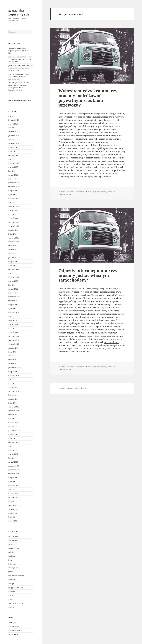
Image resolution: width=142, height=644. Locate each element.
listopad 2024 (13, 179)
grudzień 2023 (14, 222)
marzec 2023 (13, 246)
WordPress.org (14, 634)
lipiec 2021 (12, 309)
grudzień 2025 (14, 136)
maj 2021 (12, 316)
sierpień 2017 (13, 434)
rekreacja (12, 580)
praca (11, 572)
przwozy (104, 192)
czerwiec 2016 (14, 486)
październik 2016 (15, 470)
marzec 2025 (13, 167)
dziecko (11, 552)
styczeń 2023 (13, 250)
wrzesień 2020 (14, 344)
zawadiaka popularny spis (19, 12)
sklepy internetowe (16, 588)
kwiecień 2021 (14, 320)
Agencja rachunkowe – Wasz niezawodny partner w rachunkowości (19, 77)
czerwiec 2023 (14, 238)
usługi (11, 599)
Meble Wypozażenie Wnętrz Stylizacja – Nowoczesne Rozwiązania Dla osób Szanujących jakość (19, 86)
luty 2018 (12, 419)
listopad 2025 (13, 140)
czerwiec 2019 (14, 376)
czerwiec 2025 (14, 155)
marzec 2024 (13, 210)
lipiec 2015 (12, 517)
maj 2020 (12, 356)
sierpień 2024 (13, 191)
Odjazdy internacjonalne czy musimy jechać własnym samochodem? (88, 275)
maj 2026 (12, 116)
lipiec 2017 (12, 438)
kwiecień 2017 (14, 450)
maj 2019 (12, 379)
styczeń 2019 (13, 387)
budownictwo (14, 548)
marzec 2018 (13, 415)
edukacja (12, 556)
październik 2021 (15, 297)
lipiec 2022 (12, 265)
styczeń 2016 (13, 493)
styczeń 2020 (13, 364)
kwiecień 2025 (14, 163)
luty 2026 (12, 128)
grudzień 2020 (14, 336)
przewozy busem (94, 192)
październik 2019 (15, 368)
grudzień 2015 (14, 497)
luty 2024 (12, 214)
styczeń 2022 (13, 289)
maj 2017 (12, 446)
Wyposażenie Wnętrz (16, 603)
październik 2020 (15, 340)
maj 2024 (12, 202)
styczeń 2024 (13, 218)
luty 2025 (12, 171)
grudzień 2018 (14, 391)
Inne (10, 560)
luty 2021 (12, 328)
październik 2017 (15, 430)
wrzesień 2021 (14, 301)
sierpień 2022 (13, 262)
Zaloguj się (12, 623)
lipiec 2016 (12, 482)
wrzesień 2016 (14, 474)
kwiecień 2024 (14, 206)
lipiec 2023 (12, 234)
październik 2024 (15, 183)
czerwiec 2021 (14, 313)
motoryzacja (13, 568)
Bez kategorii (13, 540)
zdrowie (11, 607)
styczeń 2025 (13, 175)
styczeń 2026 (13, 132)
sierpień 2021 (13, 305)
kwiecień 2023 (14, 242)
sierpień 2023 (13, 230)
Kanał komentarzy (15, 630)
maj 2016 (12, 490)
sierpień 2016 (13, 478)
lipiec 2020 (12, 352)
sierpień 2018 (13, 399)
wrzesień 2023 (14, 226)
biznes (11, 544)
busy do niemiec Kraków (70, 170)
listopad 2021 (13, 293)
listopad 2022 (13, 254)
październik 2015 (15, 505)
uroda (11, 595)
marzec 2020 (13, 360)
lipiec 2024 (12, 195)
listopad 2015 (13, 501)
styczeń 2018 (13, 423)
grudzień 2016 (14, 466)
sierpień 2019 (13, 372)
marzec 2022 (13, 281)
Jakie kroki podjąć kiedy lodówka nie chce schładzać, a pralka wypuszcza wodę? (21, 68)
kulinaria (12, 564)
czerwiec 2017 (14, 442)
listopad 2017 (13, 427)
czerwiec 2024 (14, 199)
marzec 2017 (13, 454)
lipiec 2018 (12, 403)
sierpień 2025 (13, 147)
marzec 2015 (13, 521)
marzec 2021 (13, 324)
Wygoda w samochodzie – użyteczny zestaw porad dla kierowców (19, 51)
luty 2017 (12, 458)
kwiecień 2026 (14, 120)
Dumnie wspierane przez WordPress (72, 388)
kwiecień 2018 (14, 411)
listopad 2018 (13, 395)
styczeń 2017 (13, 462)
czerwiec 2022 (14, 269)
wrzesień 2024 (14, 187)
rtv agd (11, 584)
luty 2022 (12, 285)
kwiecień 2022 (14, 277)
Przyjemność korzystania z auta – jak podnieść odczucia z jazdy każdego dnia (20, 59)
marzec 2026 (13, 124)
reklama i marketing (16, 576)
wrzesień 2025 (14, 143)
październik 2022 (15, 258)
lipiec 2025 (12, 151)
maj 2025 (12, 159)
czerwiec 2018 (14, 407)
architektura (13, 536)
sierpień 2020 (13, 348)
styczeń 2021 (13, 332)
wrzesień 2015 (14, 509)
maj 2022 (12, 273)
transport (12, 591)
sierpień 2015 (13, 513)
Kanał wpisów (14, 626)
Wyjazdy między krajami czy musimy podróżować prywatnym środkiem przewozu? (88, 98)
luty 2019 (12, 383)
